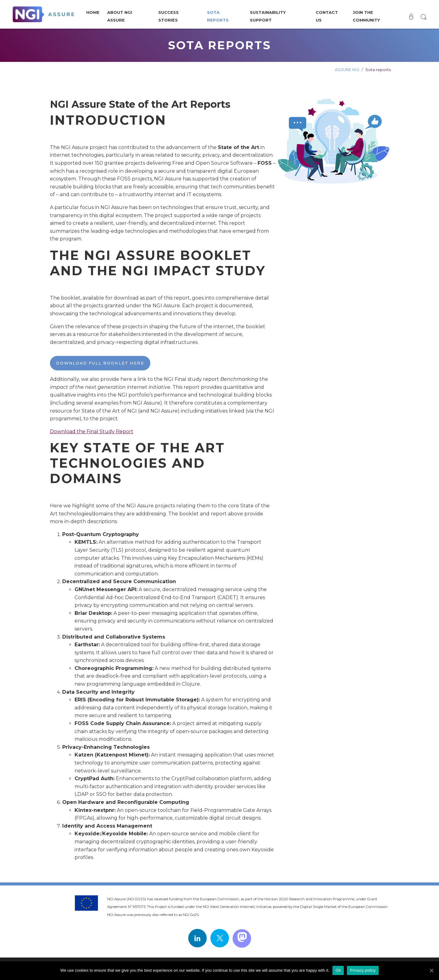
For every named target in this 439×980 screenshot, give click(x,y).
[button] (423, 17)
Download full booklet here (100, 363)
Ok (338, 970)
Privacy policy (363, 970)
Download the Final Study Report (92, 432)
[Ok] (431, 970)
